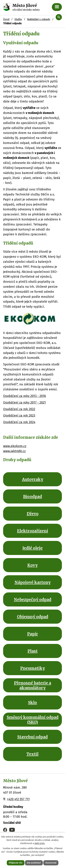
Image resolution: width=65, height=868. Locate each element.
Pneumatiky (33, 668)
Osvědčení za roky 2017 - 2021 (24, 403)
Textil (32, 754)
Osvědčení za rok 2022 (19, 409)
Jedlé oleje (32, 548)
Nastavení (51, 863)
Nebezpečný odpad (33, 600)
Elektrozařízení (32, 531)
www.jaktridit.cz (14, 451)
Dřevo (33, 514)
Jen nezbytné (34, 863)
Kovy (32, 565)
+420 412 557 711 (18, 799)
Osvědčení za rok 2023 (19, 416)
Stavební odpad (32, 737)
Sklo (32, 703)
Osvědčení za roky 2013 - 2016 (25, 396)
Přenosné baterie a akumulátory (33, 685)
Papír (33, 634)
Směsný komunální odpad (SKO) (33, 720)
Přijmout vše (16, 863)
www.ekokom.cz (15, 446)
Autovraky (33, 479)
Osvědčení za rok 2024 (19, 422)
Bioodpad (33, 497)
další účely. (40, 843)
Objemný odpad (33, 617)
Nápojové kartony (33, 582)
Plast (33, 651)
